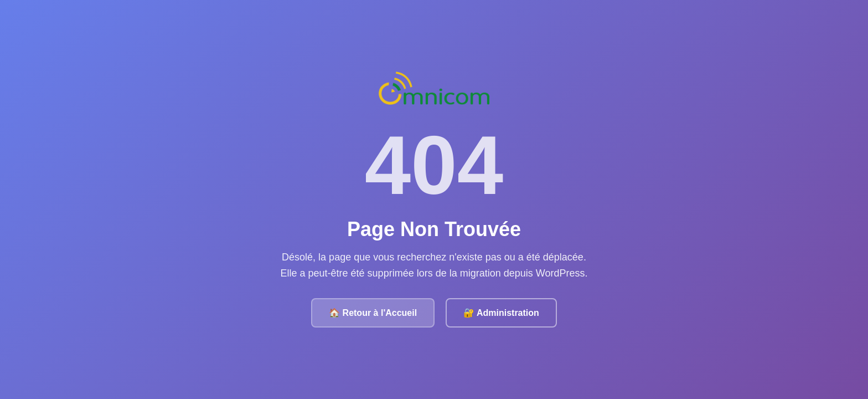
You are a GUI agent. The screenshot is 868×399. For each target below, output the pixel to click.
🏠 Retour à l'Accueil (373, 313)
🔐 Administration (501, 313)
